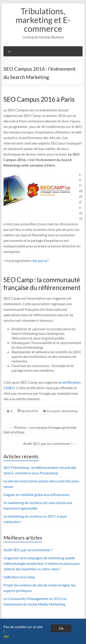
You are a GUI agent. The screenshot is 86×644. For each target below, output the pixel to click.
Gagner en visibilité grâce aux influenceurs (37, 495)
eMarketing (69, 411)
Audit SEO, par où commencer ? (50, 443)
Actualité (53, 411)
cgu (6, 636)
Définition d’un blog (19, 577)
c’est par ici (39, 260)
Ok (61, 628)
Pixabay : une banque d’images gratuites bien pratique (40, 430)
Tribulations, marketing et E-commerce (43, 20)
